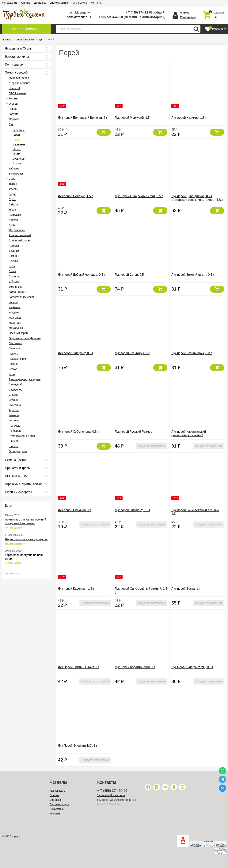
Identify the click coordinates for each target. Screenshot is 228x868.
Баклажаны (16, 174)
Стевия (13, 400)
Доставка (40, 3)
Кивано (13, 302)
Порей (16, 140)
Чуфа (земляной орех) (23, 436)
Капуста (14, 114)
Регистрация (188, 17)
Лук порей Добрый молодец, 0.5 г (82, 275)
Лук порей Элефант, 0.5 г (76, 353)
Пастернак (15, 343)
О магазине (80, 3)
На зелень (19, 144)
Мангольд (15, 318)
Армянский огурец (20, 240)
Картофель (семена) (21, 297)
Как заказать (10, 3)
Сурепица (15, 405)
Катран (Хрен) (17, 292)
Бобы (12, 266)
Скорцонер (15, 390)
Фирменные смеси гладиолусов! (26, 539)
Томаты (13, 98)
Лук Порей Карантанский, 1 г (135, 667)
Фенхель (14, 415)
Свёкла (13, 204)
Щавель (14, 446)
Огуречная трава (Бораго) (25, 338)
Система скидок (59, 3)
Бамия (13, 256)
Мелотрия (15, 323)
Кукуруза (14, 312)
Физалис (14, 420)
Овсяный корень (19, 333)
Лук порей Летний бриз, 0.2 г (192, 353)
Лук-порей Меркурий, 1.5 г (133, 118)
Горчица (14, 276)
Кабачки (14, 168)
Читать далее (13, 528)
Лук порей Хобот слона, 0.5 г (78, 432)
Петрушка (15, 215)
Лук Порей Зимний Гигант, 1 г (78, 667)
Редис (12, 194)
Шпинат (13, 441)
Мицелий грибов (19, 78)
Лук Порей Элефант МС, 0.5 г (192, 667)
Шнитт (16, 154)
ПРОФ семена (17, 93)
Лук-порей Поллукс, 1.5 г (75, 196)
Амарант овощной (20, 235)
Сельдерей (16, 384)
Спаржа (13, 395)
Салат (13, 179)
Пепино (13, 354)
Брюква (13, 261)
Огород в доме (18, 451)
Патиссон (15, 348)
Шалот (17, 149)
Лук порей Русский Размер (134, 432)
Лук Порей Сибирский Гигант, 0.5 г (139, 196)
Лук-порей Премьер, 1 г (74, 510)
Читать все (12, 573)
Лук (11, 124)
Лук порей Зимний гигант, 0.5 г (193, 275)
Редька (13, 369)
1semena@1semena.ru (111, 795)
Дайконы (14, 282)
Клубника (15, 307)
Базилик (14, 251)
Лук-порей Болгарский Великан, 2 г (83, 118)
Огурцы (13, 104)
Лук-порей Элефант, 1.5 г (133, 510)
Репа (12, 374)
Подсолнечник (18, 359)
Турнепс (14, 410)
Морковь (14, 119)
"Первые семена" (19, 83)
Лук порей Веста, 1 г (186, 589)
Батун (16, 135)
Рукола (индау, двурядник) (25, 379)
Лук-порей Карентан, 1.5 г (76, 589)
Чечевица (15, 431)
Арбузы (13, 220)
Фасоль (13, 189)
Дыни (12, 225)
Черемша (15, 426)
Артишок (14, 246)
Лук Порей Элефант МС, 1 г (78, 746)
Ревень (13, 364)
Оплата (26, 3)
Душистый (19, 159)
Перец (13, 109)
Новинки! (14, 88)
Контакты (97, 3)
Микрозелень (17, 230)
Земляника (15, 287)
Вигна (12, 271)
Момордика (16, 328)
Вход (186, 13)
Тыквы (13, 184)
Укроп (12, 210)
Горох (12, 199)
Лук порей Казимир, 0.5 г (132, 353)
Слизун (17, 163)
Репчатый (19, 130)
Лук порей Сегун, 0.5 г (130, 275)
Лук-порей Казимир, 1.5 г (189, 118)
